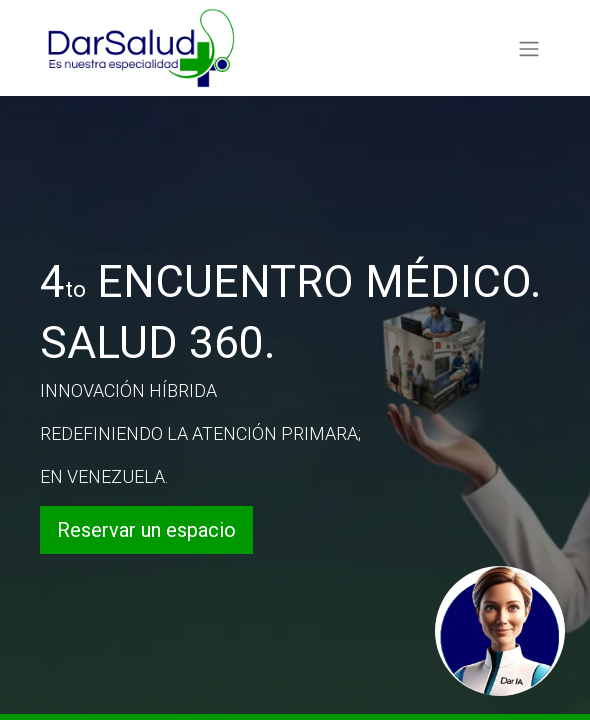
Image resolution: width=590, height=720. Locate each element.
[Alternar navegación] (529, 47)
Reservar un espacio (146, 530)
